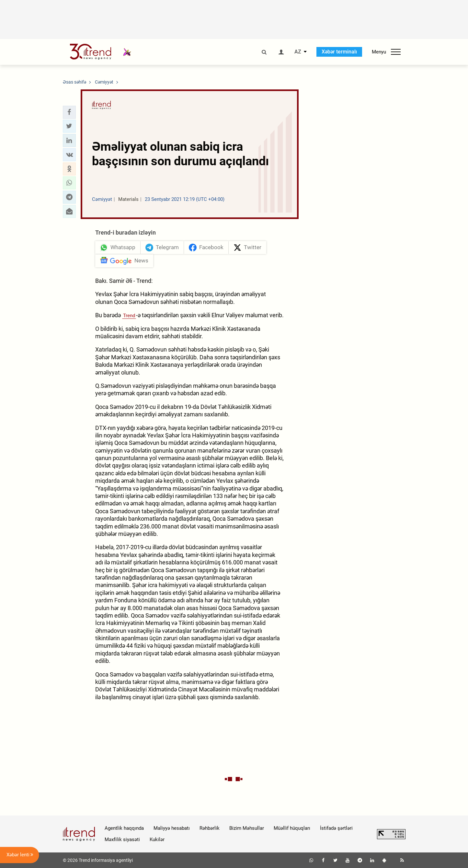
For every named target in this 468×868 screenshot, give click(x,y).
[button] (69, 112)
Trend (129, 316)
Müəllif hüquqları (292, 828)
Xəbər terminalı (339, 52)
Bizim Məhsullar (247, 828)
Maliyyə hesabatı (172, 828)
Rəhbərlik (210, 828)
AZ (298, 52)
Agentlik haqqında (124, 828)
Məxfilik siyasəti (122, 839)
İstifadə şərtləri (336, 828)
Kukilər (157, 839)
